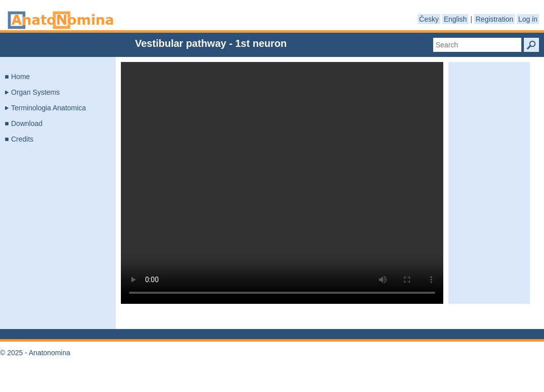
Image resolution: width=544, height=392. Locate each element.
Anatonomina (60, 20)
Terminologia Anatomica (49, 108)
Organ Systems (35, 92)
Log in (528, 19)
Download (27, 123)
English (455, 19)
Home (20, 77)
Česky (429, 19)
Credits (22, 139)
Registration (494, 19)
